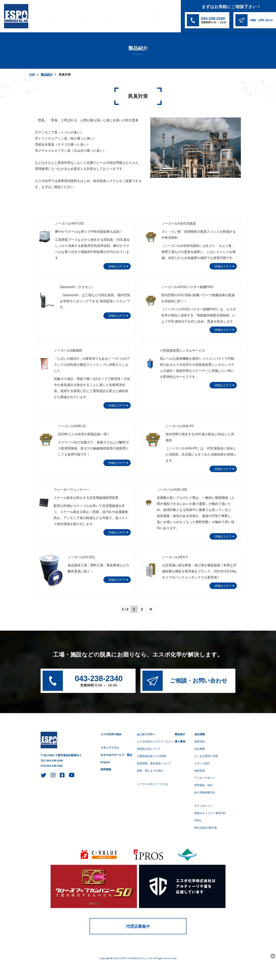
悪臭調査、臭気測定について (154, 763)
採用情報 (106, 769)
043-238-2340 (99, 681)
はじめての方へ (80, 16)
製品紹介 (104, 16)
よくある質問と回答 (206, 756)
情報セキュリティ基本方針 (210, 813)
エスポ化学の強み (49, 16)
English (105, 762)
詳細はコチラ (117, 266)
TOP (32, 75)
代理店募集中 (138, 926)
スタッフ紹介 (202, 763)
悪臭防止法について (149, 749)
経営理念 (200, 742)
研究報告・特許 (204, 785)
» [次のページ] (151, 609)
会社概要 (200, 749)
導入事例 (124, 16)
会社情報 (144, 16)
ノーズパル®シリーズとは (152, 784)
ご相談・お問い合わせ (199, 681)
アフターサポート (205, 778)
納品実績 (200, 771)
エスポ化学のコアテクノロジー (155, 742)
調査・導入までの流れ (150, 771)
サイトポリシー (204, 806)
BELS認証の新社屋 (206, 828)
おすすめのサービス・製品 (116, 755)
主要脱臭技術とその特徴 (151, 756)
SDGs (163, 16)
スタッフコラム (110, 748)
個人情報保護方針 (205, 792)
